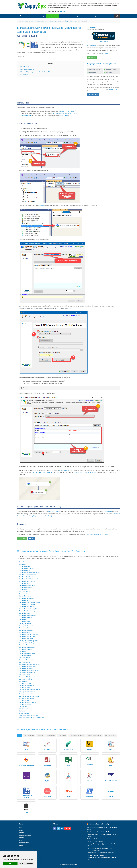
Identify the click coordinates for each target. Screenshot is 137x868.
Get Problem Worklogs (26, 617)
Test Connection (24, 713)
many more (105, 53)
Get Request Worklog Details (27, 702)
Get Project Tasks (24, 645)
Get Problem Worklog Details (27, 615)
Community (85, 16)
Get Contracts (23, 594)
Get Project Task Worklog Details (29, 641)
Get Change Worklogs (25, 588)
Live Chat (63, 11)
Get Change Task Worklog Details (29, 579)
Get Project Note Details (26, 630)
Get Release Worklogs (25, 679)
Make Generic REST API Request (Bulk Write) (32, 717)
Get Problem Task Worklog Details (29, 609)
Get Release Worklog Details (27, 677)
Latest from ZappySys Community (99, 824)
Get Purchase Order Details (27, 653)
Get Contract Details (25, 592)
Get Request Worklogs (26, 705)
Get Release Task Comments (27, 666)
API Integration (52, 16)
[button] (117, 16)
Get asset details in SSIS (28, 69)
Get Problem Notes (25, 600)
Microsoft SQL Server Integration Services (65, 113)
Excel (37, 472)
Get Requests (23, 707)
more (58, 472)
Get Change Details (25, 566)
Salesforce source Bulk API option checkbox (99, 832)
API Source (41, 206)
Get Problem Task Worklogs (27, 611)
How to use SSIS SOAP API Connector (97, 855)
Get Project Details (25, 622)
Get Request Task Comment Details (29, 690)
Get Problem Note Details (26, 598)
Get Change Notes (24, 571)
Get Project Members (25, 624)
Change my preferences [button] (26, 863)
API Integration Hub (28, 21)
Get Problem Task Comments (28, 605)
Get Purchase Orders (25, 656)
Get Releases (23, 681)
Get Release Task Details (26, 668)
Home (23, 16)
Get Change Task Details (26, 577)
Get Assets (22, 564)
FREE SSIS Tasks (66, 16)
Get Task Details (24, 709)
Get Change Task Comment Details (29, 573)
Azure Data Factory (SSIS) (41, 21)
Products (33, 16)
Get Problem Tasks (25, 613)
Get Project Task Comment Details (29, 634)
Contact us (21, 838)
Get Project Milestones (26, 628)
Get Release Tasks (24, 675)
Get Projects (23, 651)
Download (92, 57)
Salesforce (50, 472)
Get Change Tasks (24, 583)
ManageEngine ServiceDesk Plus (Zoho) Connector (63, 21)
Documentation (93, 94)
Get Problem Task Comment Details (29, 602)
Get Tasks (22, 711)
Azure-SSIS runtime (54, 512)
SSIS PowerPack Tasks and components (85, 472)
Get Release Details (25, 658)
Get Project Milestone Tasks (27, 626)
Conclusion (24, 75)
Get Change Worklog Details (27, 585)
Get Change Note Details (26, 568)
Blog (76, 16)
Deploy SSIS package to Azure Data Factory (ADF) (36, 72)
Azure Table (42, 472)
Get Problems (23, 619)
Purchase (21, 833)
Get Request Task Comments (28, 692)
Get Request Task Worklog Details (29, 696)
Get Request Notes (25, 688)
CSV (33, 472)
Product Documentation (25, 835)
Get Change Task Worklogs (27, 581)
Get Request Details (25, 683)
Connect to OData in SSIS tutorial (96, 841)
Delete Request (23, 562)
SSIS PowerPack (91, 45)
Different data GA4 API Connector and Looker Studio (101, 853)
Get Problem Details (25, 596)
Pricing (42, 16)
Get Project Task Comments (27, 636)
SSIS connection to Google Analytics (97, 839)
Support (95, 16)
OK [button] (10, 863)
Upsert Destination (65, 470)
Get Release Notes (24, 662)
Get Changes (23, 590)
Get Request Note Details (26, 685)
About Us (105, 16)
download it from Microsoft (67, 111)
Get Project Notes (24, 632)
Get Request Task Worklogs (27, 698)
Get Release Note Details (26, 660)
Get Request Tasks (25, 700)
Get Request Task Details (26, 694)
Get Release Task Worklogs (27, 673)
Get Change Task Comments (27, 575)
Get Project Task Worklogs (27, 643)
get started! (65, 115)
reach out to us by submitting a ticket (97, 535)
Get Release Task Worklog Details (29, 671)
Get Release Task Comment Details (29, 664)
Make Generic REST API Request (29, 715)
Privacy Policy (22, 840)
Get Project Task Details (26, 639)
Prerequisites (25, 67)
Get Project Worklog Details (27, 647)
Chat (32, 539)
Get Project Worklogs (25, 649)
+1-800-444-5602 (55, 11)
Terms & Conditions (24, 843)
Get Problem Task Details (26, 607)
